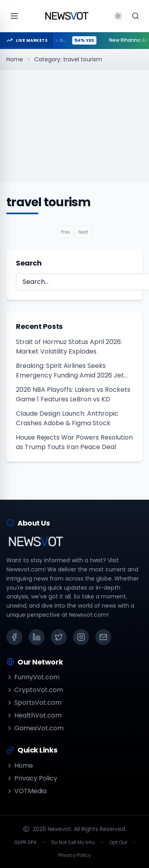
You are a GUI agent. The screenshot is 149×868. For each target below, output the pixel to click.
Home (15, 59)
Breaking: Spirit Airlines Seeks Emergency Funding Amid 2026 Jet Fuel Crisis (70, 371)
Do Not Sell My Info (73, 843)
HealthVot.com (34, 715)
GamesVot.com (35, 728)
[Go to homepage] (67, 16)
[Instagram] (81, 637)
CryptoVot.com (35, 690)
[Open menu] (14, 16)
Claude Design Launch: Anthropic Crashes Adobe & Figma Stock (67, 418)
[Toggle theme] (118, 16)
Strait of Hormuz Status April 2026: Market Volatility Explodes (69, 347)
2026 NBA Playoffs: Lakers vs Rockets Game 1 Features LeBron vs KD (73, 394)
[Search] (135, 16)
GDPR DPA (25, 843)
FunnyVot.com (33, 677)
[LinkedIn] (37, 637)
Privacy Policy (32, 778)
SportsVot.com (34, 703)
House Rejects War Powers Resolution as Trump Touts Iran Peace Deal (74, 442)
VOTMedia (26, 791)
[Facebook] (14, 637)
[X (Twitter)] (59, 637)
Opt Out (118, 843)
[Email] (103, 637)
